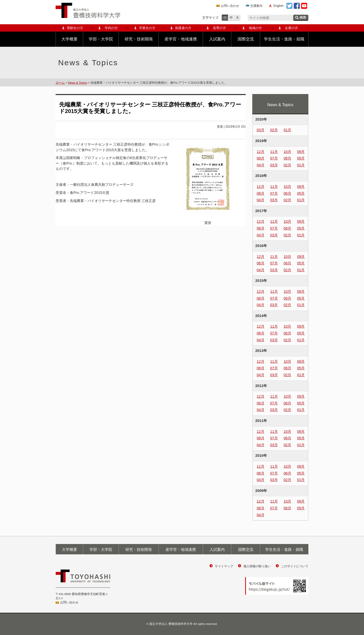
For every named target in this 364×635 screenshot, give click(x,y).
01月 (287, 130)
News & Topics (77, 83)
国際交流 (246, 39)
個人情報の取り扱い (257, 566)
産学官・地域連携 (181, 39)
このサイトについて (295, 566)
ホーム (60, 83)
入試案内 (217, 39)
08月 (261, 158)
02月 (274, 130)
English (278, 6)
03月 (261, 130)
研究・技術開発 (139, 39)
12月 (261, 152)
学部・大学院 (101, 39)
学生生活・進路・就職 (284, 39)
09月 (301, 152)
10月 (287, 152)
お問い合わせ (230, 6)
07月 (274, 158)
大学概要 (70, 39)
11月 (274, 152)
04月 (261, 165)
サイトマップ (224, 566)
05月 (301, 158)
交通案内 (256, 6)
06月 (287, 158)
